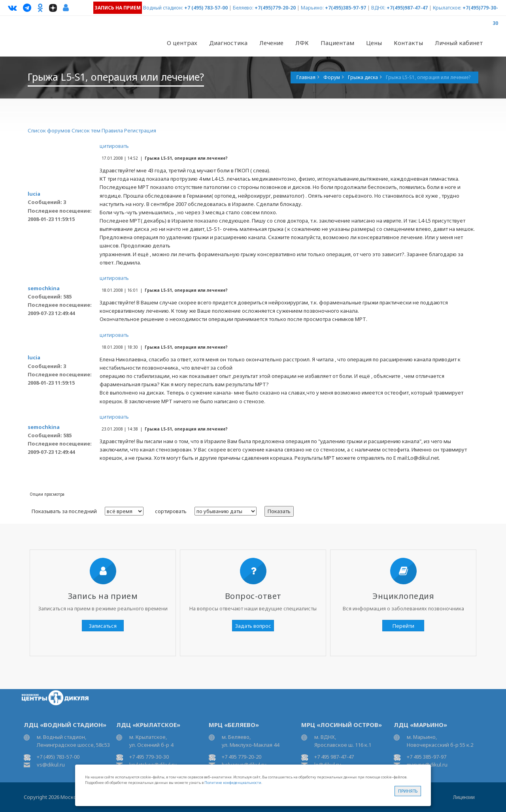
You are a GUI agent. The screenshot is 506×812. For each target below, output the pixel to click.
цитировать (114, 146)
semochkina (44, 288)
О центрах (182, 43)
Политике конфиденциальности (233, 783)
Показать (279, 511)
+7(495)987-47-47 (407, 8)
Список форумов (49, 130)
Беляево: (243, 8)
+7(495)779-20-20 (275, 8)
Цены (374, 43)
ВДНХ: (378, 8)
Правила (112, 130)
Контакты (408, 43)
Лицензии (464, 797)
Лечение (271, 43)
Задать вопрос (253, 626)
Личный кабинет (459, 43)
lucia (34, 194)
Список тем (86, 130)
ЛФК (302, 43)
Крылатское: (447, 8)
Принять (408, 791)
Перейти (403, 626)
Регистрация (140, 130)
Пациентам (337, 43)
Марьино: (312, 8)
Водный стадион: (163, 8)
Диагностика (228, 43)
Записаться (103, 626)
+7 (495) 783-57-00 (206, 8)
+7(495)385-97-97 (346, 8)
